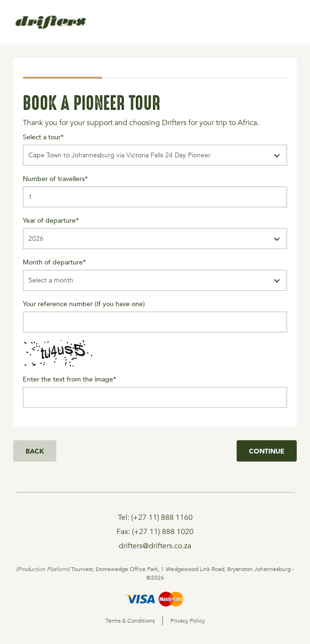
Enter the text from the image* (70, 379)
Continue (267, 451)
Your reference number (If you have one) (84, 304)
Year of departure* (51, 220)
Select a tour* (43, 137)
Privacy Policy (188, 621)
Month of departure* (54, 262)
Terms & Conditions (130, 621)
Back (35, 451)
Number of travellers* (55, 178)
